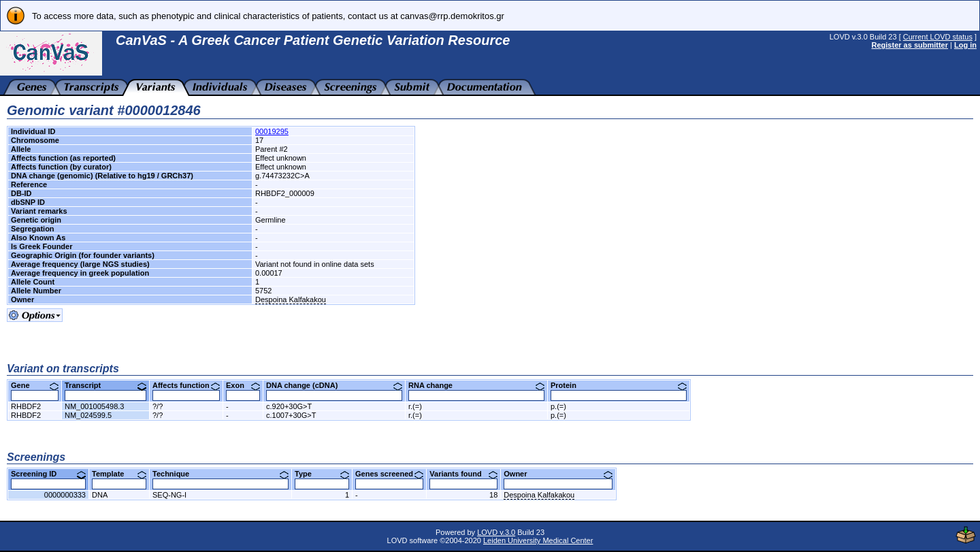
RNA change (476, 385)
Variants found (463, 474)
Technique (220, 474)
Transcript (105, 385)
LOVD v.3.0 (496, 532)
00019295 (272, 131)
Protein (619, 385)
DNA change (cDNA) (334, 385)
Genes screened (389, 474)
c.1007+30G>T (291, 415)
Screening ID (48, 474)
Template (119, 474)
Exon (243, 385)
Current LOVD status (938, 37)
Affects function (186, 385)
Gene (35, 385)
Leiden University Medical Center (538, 540)
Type (322, 474)
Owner (558, 474)
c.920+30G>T (289, 406)
